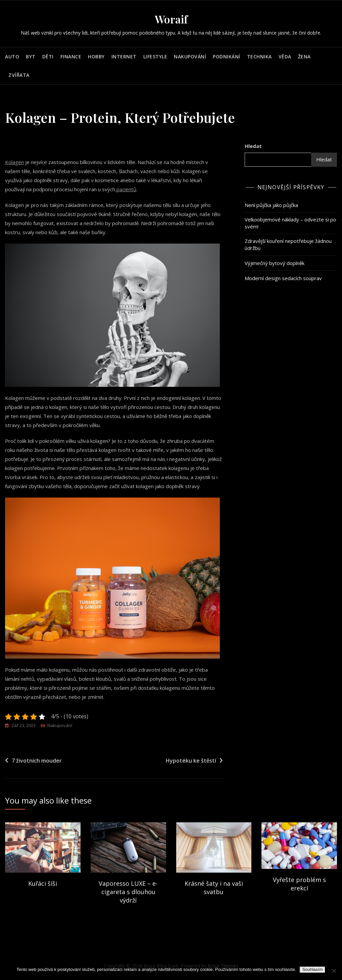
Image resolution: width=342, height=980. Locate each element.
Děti (48, 57)
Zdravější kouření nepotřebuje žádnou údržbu (288, 244)
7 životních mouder (37, 761)
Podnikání (227, 57)
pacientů (126, 189)
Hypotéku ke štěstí (191, 761)
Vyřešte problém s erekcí (299, 884)
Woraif (171, 19)
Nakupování (190, 57)
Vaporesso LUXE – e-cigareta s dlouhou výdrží (128, 892)
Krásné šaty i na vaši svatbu (214, 888)
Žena (304, 57)
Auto (12, 57)
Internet (124, 57)
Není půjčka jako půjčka (271, 205)
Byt (31, 57)
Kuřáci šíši (43, 883)
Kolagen (14, 162)
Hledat (253, 146)
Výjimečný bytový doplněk (275, 263)
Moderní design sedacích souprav (283, 278)
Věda (285, 57)
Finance (71, 57)
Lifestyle (155, 57)
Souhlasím (312, 969)
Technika (259, 57)
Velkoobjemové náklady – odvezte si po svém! (290, 223)
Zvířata (19, 75)
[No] (334, 971)
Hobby (96, 57)
